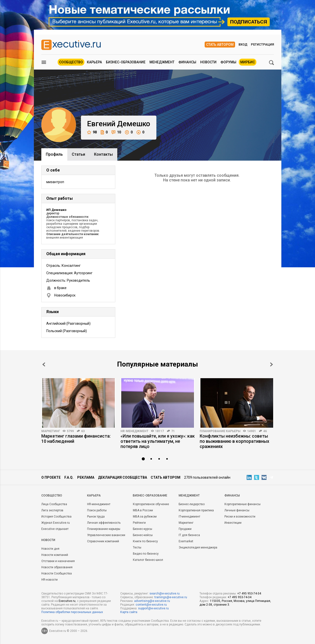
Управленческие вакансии (106, 535)
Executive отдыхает (55, 529)
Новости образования (57, 567)
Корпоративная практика (196, 510)
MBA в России (143, 510)
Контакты (103, 154)
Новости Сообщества (57, 573)
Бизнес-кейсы (143, 535)
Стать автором (220, 45)
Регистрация (262, 44)
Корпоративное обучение (151, 504)
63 (83, 431)
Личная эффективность (104, 523)
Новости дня (50, 549)
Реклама (86, 477)
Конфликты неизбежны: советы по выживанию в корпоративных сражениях (234, 441)
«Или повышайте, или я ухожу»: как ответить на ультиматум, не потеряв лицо (158, 441)
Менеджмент (162, 62)
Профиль (54, 154)
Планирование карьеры (220, 431)
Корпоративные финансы (242, 504)
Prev (44, 364)
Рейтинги (139, 523)
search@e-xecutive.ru (165, 594)
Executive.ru (67, 601)
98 (92, 132)
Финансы (187, 62)
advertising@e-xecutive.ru (152, 601)
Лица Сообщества (54, 504)
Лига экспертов (52, 510)
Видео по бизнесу (146, 554)
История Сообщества (56, 517)
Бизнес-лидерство (192, 504)
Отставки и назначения (58, 561)
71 (173, 431)
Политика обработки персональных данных (72, 612)
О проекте (51, 477)
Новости (208, 62)
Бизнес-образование (126, 62)
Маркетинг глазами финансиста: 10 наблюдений (76, 439)
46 (265, 431)
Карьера (94, 62)
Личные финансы (237, 510)
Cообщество (52, 495)
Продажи (185, 529)
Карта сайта (129, 612)
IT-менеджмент (189, 517)
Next (271, 364)
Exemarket (186, 541)
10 (116, 132)
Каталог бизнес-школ (148, 560)
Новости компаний (55, 555)
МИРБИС (248, 62)
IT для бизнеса (189, 535)
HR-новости (49, 580)
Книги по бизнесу (145, 541)
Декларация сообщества (122, 477)
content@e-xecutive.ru (151, 605)
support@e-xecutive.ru (153, 608)
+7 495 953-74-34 (249, 594)
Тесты (137, 547)
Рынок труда (96, 517)
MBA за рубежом (145, 517)
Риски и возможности (240, 517)
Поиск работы (97, 510)
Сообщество (71, 62)
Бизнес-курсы (143, 529)
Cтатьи (78, 154)
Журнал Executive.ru (56, 523)
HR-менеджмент (134, 431)
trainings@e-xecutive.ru (171, 597)
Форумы (228, 62)
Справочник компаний (103, 541)
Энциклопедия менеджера (198, 547)
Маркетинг (51, 431)
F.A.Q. (69, 477)
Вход (243, 44)
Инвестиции (233, 523)
